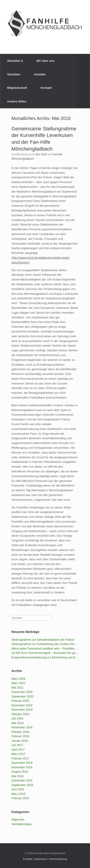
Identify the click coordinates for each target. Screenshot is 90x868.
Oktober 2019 (20, 714)
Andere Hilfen (17, 101)
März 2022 (18, 683)
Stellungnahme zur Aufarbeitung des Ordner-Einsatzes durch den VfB (45, 644)
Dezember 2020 (22, 692)
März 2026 (18, 679)
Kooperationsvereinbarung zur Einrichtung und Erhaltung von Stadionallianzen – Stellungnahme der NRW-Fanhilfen (45, 657)
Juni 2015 (18, 789)
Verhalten (14, 74)
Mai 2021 (17, 688)
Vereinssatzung (58, 859)
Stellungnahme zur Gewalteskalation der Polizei (43, 640)
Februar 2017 (20, 758)
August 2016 (20, 772)
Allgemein (18, 820)
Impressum (40, 859)
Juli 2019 (17, 718)
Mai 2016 (17, 776)
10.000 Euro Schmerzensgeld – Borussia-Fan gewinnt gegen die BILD (45, 653)
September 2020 (22, 696)
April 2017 (18, 750)
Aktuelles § (15, 61)
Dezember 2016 (22, 763)
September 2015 (22, 785)
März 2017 (18, 754)
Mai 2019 (17, 723)
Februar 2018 (20, 736)
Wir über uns (45, 61)
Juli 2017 (17, 745)
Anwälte (40, 74)
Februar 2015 (20, 798)
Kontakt (46, 88)
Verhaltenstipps (22, 824)
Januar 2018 (20, 741)
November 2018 (22, 727)
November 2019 (22, 710)
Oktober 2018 (20, 732)
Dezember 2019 (22, 705)
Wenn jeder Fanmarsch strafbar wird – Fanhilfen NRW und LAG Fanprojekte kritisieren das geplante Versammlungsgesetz (45, 649)
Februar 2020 (20, 701)
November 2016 (22, 767)
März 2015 (18, 794)
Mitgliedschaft (17, 88)
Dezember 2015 (22, 780)
